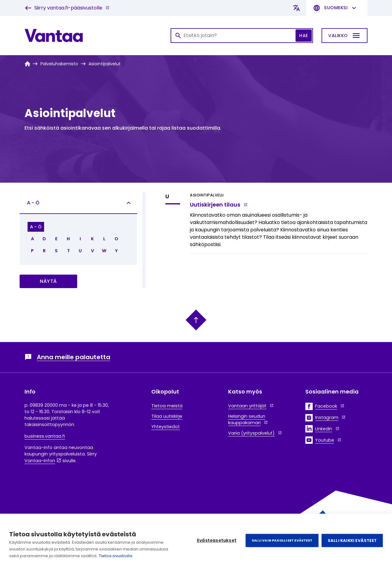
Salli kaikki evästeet (352, 540)
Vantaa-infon (40, 461)
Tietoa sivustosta (116, 556)
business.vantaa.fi (45, 436)
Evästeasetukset (217, 540)
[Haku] (242, 36)
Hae (304, 36)
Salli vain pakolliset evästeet (282, 540)
